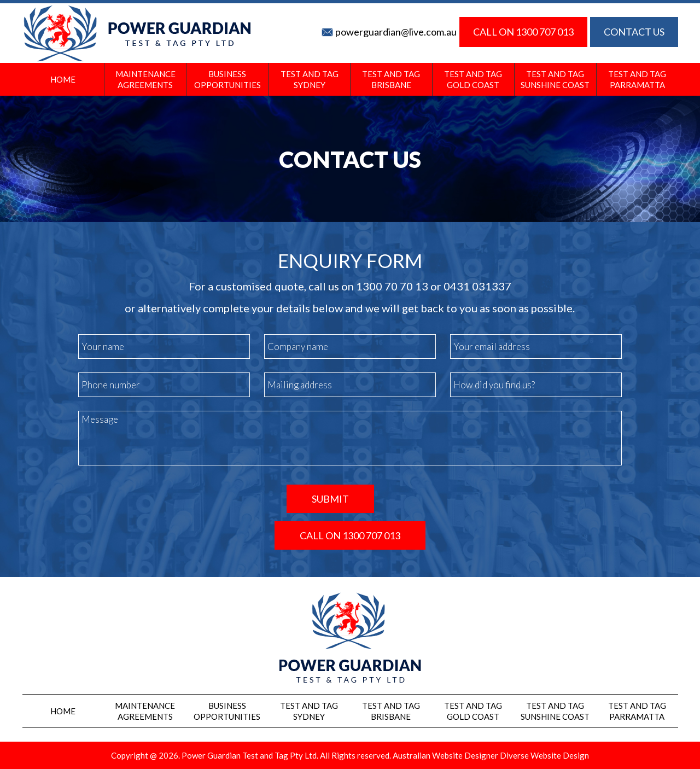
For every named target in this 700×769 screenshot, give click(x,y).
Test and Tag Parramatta (637, 79)
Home (63, 79)
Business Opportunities (227, 79)
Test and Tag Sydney (310, 79)
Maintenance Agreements (145, 79)
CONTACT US (634, 32)
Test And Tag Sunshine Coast (555, 79)
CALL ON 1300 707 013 (523, 32)
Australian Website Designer (445, 755)
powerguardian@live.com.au (396, 32)
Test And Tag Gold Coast (473, 79)
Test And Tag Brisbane (391, 79)
